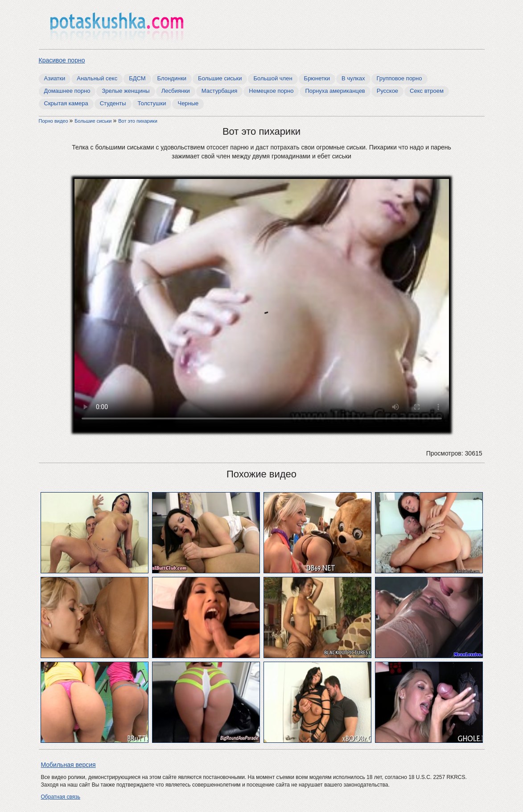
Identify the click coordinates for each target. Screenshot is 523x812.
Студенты (113, 103)
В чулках (353, 78)
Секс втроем (427, 91)
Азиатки (55, 78)
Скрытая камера (66, 103)
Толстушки (152, 103)
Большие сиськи (220, 78)
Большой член (273, 78)
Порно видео (54, 121)
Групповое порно (399, 78)
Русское (387, 91)
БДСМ (137, 78)
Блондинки (172, 78)
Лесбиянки (176, 91)
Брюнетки (317, 78)
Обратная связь (61, 797)
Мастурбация (220, 91)
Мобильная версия (68, 765)
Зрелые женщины (126, 91)
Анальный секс (97, 78)
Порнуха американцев (335, 91)
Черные (188, 103)
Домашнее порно (67, 91)
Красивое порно (62, 60)
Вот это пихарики (138, 121)
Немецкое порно (271, 91)
